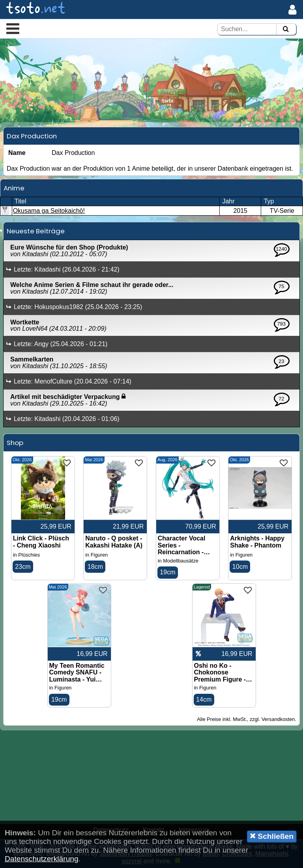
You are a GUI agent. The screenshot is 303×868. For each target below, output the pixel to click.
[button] (13, 28)
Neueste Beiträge (36, 231)
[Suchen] (286, 29)
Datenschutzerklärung (42, 859)
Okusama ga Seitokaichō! (49, 211)
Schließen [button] (272, 836)
